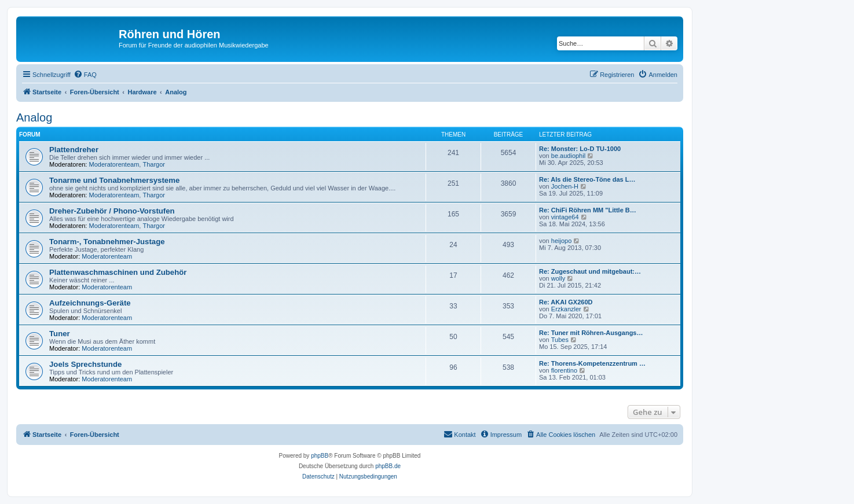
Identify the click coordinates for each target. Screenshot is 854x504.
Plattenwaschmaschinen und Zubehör (118, 272)
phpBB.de (388, 466)
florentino (564, 370)
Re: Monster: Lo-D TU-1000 (580, 149)
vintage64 (565, 217)
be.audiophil (568, 156)
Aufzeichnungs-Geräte (90, 303)
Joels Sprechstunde (85, 364)
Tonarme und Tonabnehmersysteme (114, 180)
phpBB (320, 456)
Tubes (560, 340)
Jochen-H (565, 186)
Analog (34, 117)
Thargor (154, 164)
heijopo (561, 241)
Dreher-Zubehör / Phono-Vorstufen (112, 211)
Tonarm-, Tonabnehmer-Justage (107, 242)
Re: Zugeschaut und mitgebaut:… (590, 271)
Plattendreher (74, 150)
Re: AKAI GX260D (566, 302)
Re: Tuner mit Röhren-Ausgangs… (591, 333)
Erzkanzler (566, 309)
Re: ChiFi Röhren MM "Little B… (588, 210)
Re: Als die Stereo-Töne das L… (587, 179)
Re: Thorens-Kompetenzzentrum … (592, 363)
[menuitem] (85, 75)
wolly (558, 278)
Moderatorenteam (114, 164)
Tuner (60, 334)
